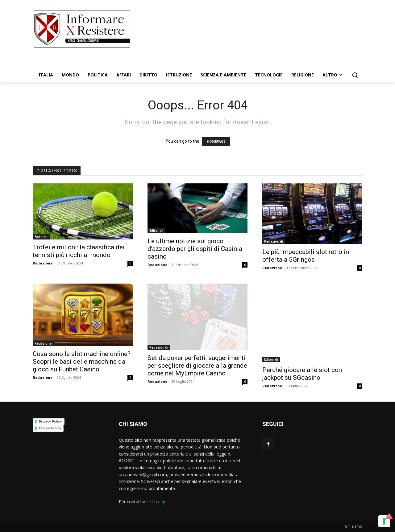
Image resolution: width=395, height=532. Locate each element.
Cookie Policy (50, 428)
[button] (355, 75)
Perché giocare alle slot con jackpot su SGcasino (302, 374)
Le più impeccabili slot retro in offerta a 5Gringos (306, 256)
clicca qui (159, 502)
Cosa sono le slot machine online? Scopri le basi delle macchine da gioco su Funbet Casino (82, 362)
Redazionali (274, 241)
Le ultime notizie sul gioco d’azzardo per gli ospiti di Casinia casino (195, 249)
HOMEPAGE (216, 142)
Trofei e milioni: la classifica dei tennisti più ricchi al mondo (79, 251)
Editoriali (42, 237)
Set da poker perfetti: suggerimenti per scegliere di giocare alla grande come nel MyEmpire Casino (197, 366)
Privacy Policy (50, 421)
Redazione (43, 263)
